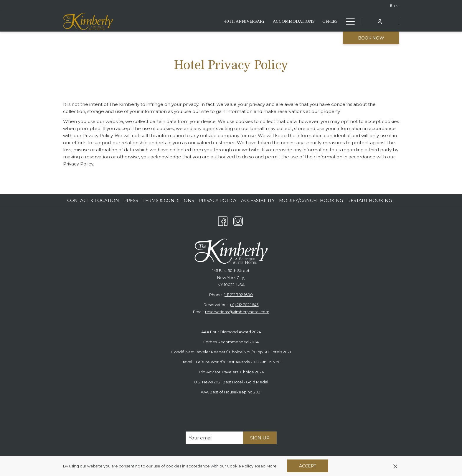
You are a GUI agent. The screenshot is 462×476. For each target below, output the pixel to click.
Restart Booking (370, 200)
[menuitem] (94, 201)
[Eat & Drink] (268, 21)
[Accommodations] (203, 21)
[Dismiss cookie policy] (395, 466)
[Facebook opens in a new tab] (223, 220)
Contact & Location (93, 200)
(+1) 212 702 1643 (244, 305)
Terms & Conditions (168, 200)
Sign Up (260, 438)
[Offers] (239, 21)
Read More (266, 466)
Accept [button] (308, 466)
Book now (371, 38)
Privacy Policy (218, 200)
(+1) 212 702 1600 (238, 295)
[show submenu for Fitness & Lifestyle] (339, 21)
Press (131, 200)
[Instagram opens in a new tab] (238, 220)
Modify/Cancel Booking (311, 200)
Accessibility (258, 200)
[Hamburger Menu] (348, 21)
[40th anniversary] (154, 21)
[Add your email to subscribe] (214, 438)
